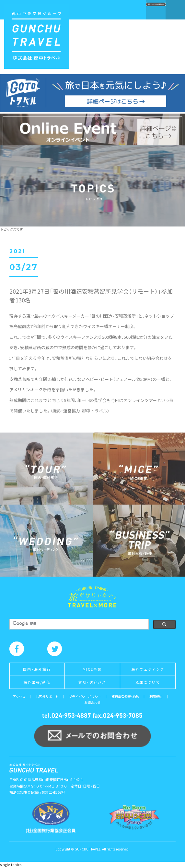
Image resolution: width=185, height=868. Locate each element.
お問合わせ (92, 702)
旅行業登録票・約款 (125, 697)
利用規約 (156, 697)
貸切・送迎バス (92, 682)
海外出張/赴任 (37, 682)
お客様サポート (47, 697)
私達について (148, 682)
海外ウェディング (148, 669)
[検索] (79, 623)
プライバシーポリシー (85, 697)
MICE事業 (92, 669)
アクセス (19, 697)
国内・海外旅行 (37, 669)
